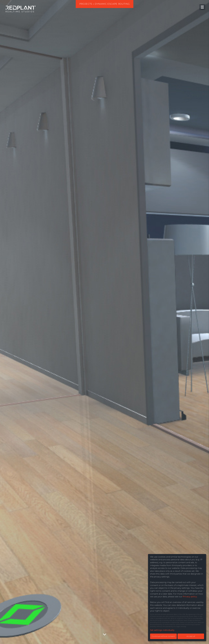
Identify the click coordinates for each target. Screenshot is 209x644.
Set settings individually (162, 630)
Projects (86, 4)
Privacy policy (190, 597)
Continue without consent (163, 636)
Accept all (191, 636)
